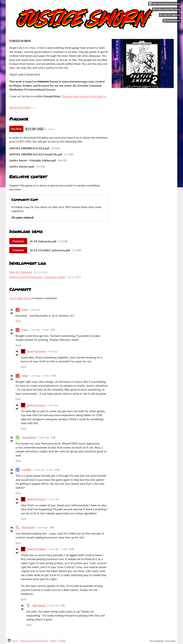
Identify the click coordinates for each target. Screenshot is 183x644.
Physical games (157, 641)
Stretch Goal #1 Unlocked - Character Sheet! (37, 277)
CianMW (26, 470)
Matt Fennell (28, 527)
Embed (62, 641)
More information (22, 107)
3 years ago (43, 437)
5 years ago (39, 470)
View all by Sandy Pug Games (34, 641)
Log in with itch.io (20, 298)
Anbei (25, 309)
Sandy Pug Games (36, 351)
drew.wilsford (29, 437)
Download (18, 241)
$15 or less (170, 641)
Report (53, 641)
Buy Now (16, 129)
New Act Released (21, 272)
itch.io (15, 641)
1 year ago (35, 309)
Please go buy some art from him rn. (84, 96)
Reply (18, 321)
